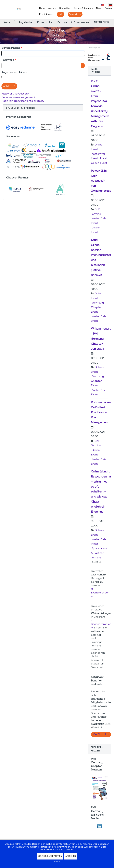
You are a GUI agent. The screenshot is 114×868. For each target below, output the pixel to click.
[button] (43, 108)
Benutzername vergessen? (18, 97)
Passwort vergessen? (15, 94)
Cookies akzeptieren (50, 856)
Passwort (9, 60)
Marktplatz (101, 734)
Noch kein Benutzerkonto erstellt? (23, 101)
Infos (57, 862)
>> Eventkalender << (100, 593)
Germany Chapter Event (97, 307)
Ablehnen (71, 856)
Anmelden (9, 86)
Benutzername (12, 48)
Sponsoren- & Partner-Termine (99, 553)
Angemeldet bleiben (14, 72)
